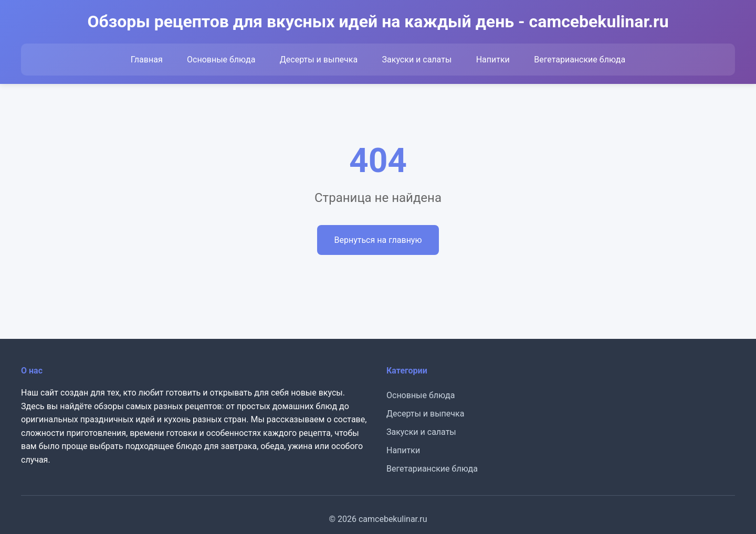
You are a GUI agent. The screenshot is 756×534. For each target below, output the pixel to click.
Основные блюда (221, 60)
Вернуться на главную (378, 240)
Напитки (493, 60)
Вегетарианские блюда (580, 60)
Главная (147, 60)
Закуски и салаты (417, 60)
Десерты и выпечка (319, 60)
